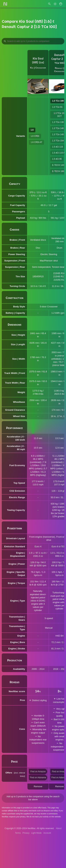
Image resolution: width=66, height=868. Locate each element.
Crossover (40, 68)
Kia (32, 68)
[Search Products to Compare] (33, 41)
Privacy (26, 833)
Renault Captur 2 (58, 57)
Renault (59, 68)
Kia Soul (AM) (38, 60)
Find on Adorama (38, 778)
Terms (18, 833)
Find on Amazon (38, 772)
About (59, 828)
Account (47, 833)
